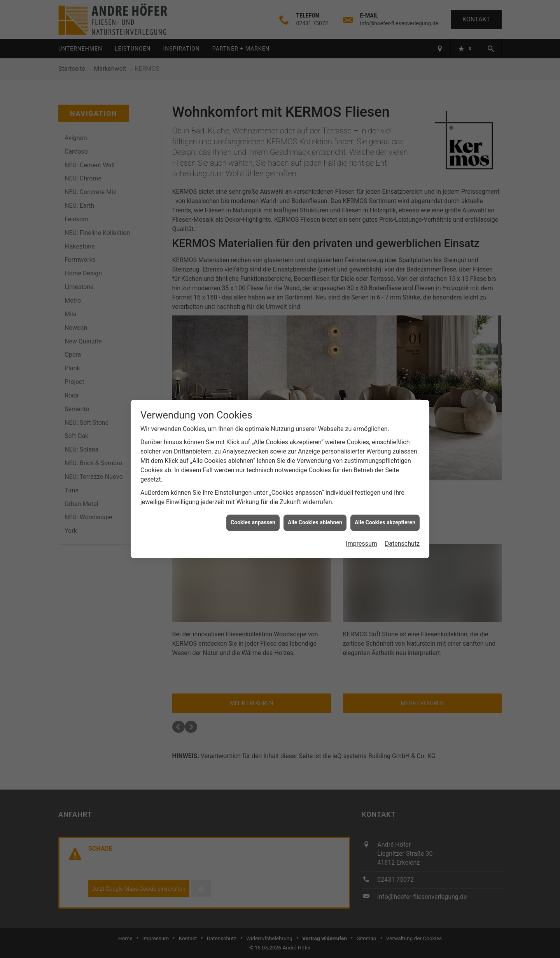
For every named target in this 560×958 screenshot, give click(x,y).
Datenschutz (402, 530)
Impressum (361, 530)
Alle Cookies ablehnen (315, 509)
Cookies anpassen (253, 509)
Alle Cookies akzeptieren (385, 509)
